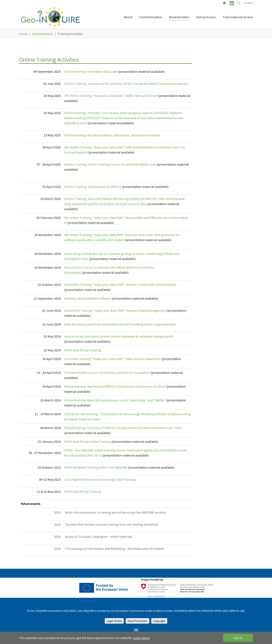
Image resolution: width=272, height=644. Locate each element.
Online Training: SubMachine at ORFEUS (93, 187)
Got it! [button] (238, 638)
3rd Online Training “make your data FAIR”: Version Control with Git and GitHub (120, 285)
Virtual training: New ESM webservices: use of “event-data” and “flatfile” (115, 400)
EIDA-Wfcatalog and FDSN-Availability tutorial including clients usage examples (120, 324)
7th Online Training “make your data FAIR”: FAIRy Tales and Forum (111, 96)
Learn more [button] (141, 638)
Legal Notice (114, 621)
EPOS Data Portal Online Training (88, 441)
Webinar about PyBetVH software (88, 298)
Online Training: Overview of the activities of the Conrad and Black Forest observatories (126, 84)
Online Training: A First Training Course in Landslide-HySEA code (110, 164)
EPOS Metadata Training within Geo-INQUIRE (96, 467)
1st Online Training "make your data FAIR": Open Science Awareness (113, 359)
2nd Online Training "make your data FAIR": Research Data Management (115, 310)
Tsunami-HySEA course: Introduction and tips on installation (107, 373)
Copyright (159, 621)
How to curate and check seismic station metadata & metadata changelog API (119, 336)
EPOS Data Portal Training (83, 350)
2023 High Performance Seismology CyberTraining (100, 479)
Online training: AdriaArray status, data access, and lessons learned (112, 135)
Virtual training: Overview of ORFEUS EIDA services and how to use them (115, 386)
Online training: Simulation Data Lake (91, 71)
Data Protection (137, 621)
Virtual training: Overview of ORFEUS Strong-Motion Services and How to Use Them (123, 428)
